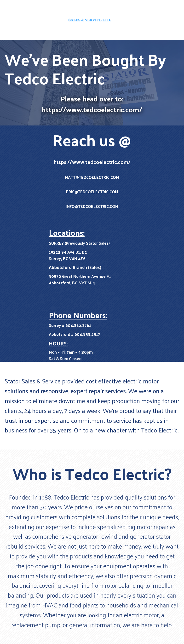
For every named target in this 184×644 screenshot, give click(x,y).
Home (92, 34)
